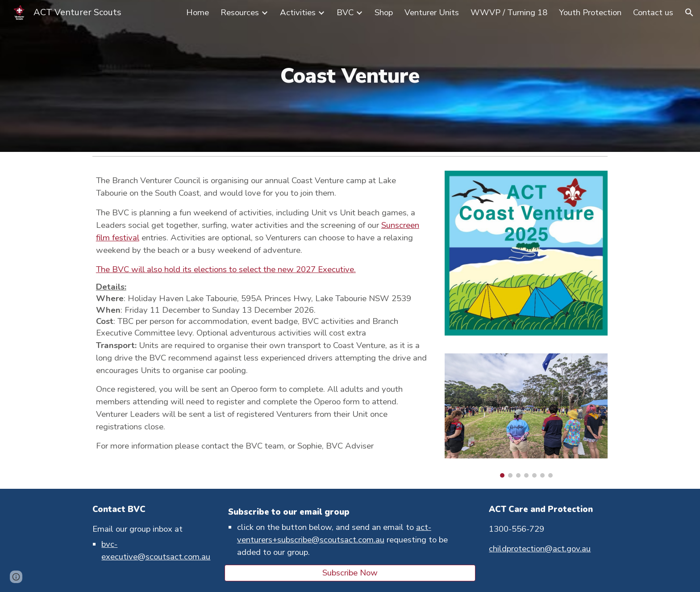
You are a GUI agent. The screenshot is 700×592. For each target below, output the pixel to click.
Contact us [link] (653, 13)
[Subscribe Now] (350, 573)
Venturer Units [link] (432, 13)
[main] (350, 76)
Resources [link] (240, 13)
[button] (689, 13)
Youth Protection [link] (590, 13)
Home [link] (198, 13)
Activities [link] (298, 13)
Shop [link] (384, 13)
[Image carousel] (526, 416)
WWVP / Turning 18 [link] (509, 13)
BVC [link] (345, 13)
